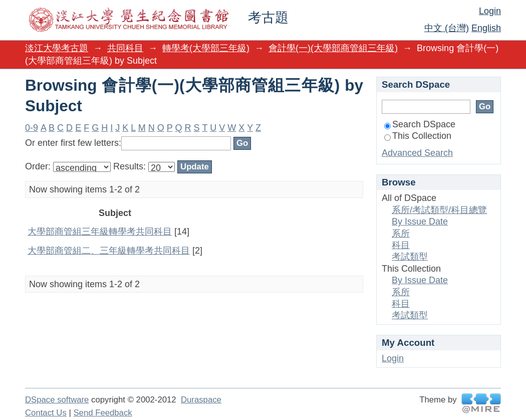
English (486, 28)
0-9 (32, 128)
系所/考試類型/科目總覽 (439, 210)
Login (490, 11)
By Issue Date (420, 222)
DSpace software (57, 400)
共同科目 (125, 48)
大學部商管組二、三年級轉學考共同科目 (109, 251)
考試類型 (410, 257)
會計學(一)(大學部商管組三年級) (333, 48)
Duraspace (201, 400)
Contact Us (46, 413)
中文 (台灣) (447, 28)
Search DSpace (420, 124)
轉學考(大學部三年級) (206, 48)
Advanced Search (417, 153)
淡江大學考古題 (57, 48)
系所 (401, 234)
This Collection (418, 136)
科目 (401, 245)
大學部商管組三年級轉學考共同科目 (100, 232)
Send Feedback (102, 413)
